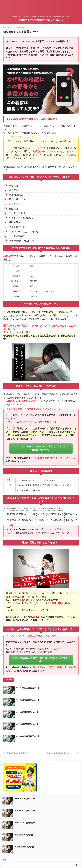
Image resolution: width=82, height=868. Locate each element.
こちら (61, 401)
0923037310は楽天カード (26, 799)
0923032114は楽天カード (28, 713)
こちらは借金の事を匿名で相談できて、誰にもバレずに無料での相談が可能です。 (40, 448)
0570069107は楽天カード (28, 725)
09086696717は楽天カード (29, 737)
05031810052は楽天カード (27, 847)
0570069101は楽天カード (26, 823)
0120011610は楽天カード (26, 835)
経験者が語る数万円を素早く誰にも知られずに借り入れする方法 (40, 660)
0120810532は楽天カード (26, 811)
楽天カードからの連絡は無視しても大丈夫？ (41, 20)
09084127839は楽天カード (29, 700)
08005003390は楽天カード (29, 688)
